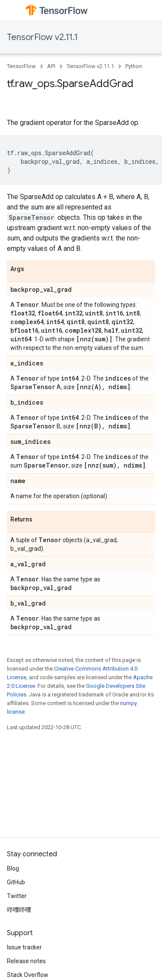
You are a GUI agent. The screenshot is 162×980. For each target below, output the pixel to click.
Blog (13, 868)
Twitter (17, 896)
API (51, 66)
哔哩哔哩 (19, 910)
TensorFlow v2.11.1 (42, 37)
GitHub (16, 882)
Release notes (26, 961)
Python (134, 66)
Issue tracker (24, 947)
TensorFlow (21, 66)
